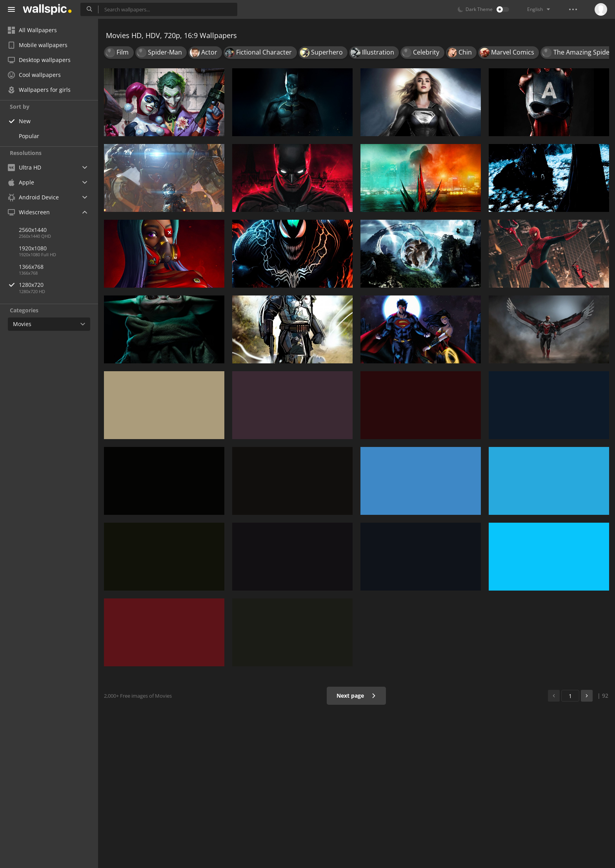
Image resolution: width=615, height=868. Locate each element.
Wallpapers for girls (39, 90)
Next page (356, 696)
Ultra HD (25, 167)
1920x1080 (33, 248)
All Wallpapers (32, 30)
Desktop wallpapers (39, 60)
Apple (21, 182)
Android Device (33, 197)
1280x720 (58, 285)
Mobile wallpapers (38, 45)
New (25, 121)
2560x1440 (33, 230)
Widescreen (29, 212)
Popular (29, 136)
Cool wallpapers (34, 75)
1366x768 (31, 267)
